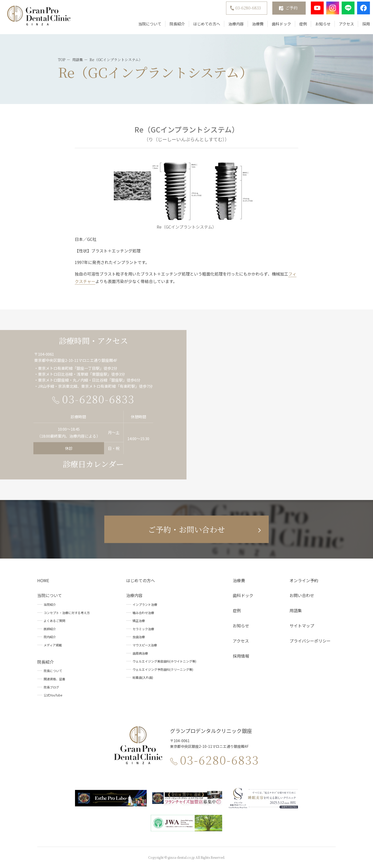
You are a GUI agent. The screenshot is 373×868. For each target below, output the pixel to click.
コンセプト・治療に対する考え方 (67, 613)
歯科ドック (276, 26)
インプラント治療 (145, 604)
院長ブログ (51, 687)
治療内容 (231, 26)
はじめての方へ (202, 26)
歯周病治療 (140, 653)
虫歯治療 (139, 637)
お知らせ (318, 26)
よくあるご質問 (54, 621)
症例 (298, 26)
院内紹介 (50, 637)
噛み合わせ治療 (143, 613)
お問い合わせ (302, 595)
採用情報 (241, 656)
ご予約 (286, 10)
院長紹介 (172, 26)
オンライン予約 (304, 580)
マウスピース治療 (145, 645)
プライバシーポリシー (310, 641)
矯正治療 (139, 621)
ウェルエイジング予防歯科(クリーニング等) (163, 669)
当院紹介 (50, 604)
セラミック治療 (143, 629)
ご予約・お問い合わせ (186, 529)
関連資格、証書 (54, 679)
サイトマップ (302, 626)
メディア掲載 (53, 645)
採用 (361, 26)
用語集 (296, 610)
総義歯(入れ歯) (143, 677)
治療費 (253, 26)
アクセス (341, 26)
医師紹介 (50, 629)
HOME (43, 580)
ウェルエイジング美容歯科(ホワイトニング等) (164, 661)
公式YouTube (53, 695)
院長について (53, 671)
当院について (145, 26)
